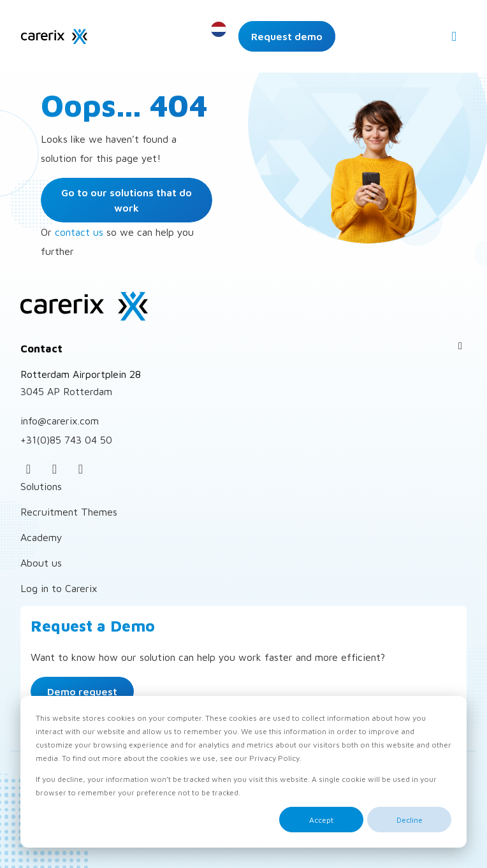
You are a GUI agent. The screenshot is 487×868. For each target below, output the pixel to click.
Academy (41, 537)
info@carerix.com (60, 421)
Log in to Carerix (59, 588)
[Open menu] (454, 36)
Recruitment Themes (69, 512)
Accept (321, 820)
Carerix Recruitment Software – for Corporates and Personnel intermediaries (54, 36)
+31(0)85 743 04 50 (66, 440)
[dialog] (243, 772)
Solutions (41, 486)
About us (41, 563)
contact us (79, 232)
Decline (410, 820)
